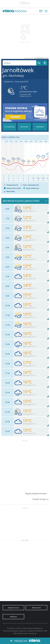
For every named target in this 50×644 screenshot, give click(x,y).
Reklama (13, 617)
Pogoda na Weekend (40, 127)
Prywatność (22, 631)
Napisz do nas (13, 608)
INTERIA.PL (40, 631)
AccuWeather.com (41, 58)
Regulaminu (39, 628)
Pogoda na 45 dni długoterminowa (24, 127)
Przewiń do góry (39, 499)
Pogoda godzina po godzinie (9, 127)
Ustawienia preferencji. (10, 631)
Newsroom (36, 608)
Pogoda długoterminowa (36, 493)
